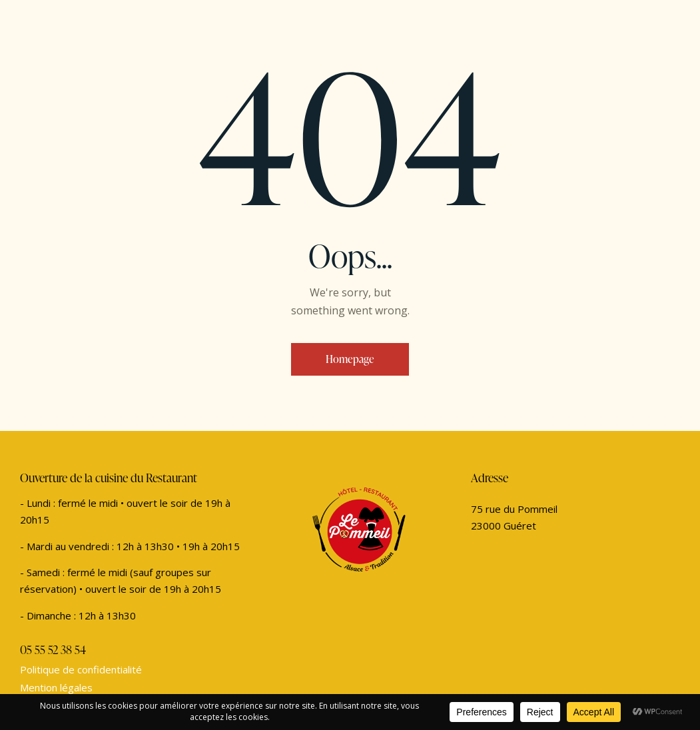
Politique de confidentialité (81, 669)
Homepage (350, 359)
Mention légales (56, 687)
